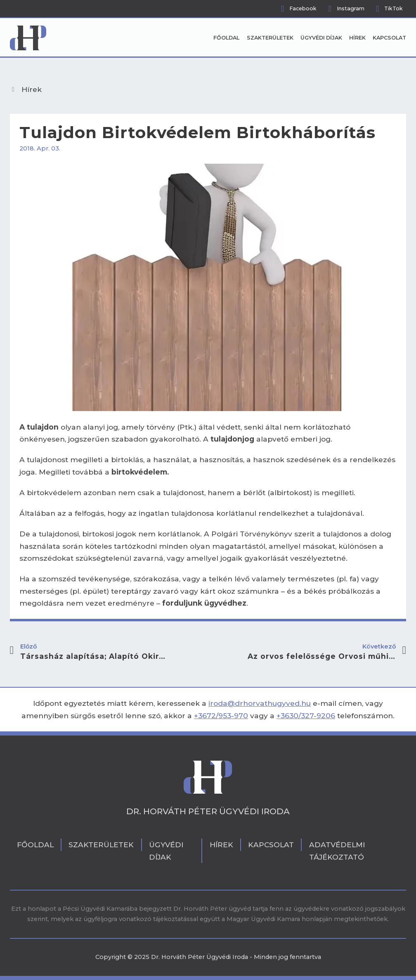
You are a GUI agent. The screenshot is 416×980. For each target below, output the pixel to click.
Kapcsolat (389, 38)
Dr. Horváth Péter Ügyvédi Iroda (208, 811)
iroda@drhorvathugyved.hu (260, 703)
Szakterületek (270, 38)
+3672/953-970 (221, 716)
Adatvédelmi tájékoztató (337, 851)
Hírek (357, 38)
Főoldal (226, 38)
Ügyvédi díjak (321, 38)
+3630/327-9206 (306, 716)
